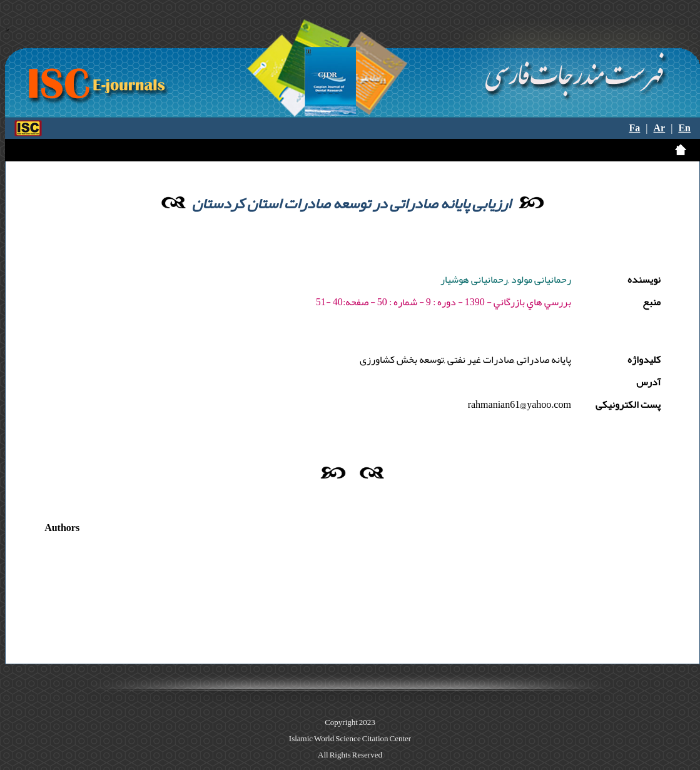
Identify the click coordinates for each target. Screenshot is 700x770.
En (684, 128)
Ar (660, 128)
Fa (635, 128)
